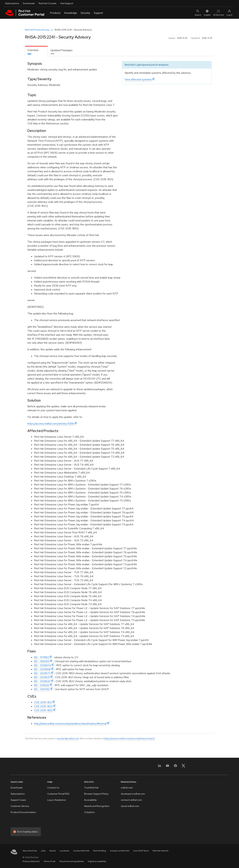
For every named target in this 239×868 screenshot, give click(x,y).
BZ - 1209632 (42, 681)
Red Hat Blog (100, 851)
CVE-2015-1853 (43, 710)
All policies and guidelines (72, 861)
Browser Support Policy (96, 794)
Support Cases (18, 800)
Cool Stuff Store (141, 851)
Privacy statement (31, 861)
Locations (64, 851)
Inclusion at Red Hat (120, 851)
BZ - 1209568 (42, 669)
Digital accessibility (97, 861)
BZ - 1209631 (42, 677)
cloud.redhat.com (130, 806)
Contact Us (53, 788)
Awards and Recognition (97, 806)
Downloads (29, 3)
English (207, 13)
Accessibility (90, 800)
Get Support (67, 3)
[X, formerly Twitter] (183, 767)
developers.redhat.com (133, 794)
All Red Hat (218, 13)
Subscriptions (12, 3)
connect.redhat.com (131, 800)
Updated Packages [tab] (61, 50)
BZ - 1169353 (42, 661)
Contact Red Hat (81, 851)
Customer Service (20, 806)
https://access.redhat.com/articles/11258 (51, 424)
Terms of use (50, 861)
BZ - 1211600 (42, 685)
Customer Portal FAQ (58, 794)
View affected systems (138, 79)
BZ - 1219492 (42, 689)
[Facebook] (175, 767)
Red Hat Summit (160, 851)
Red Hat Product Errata (37, 30)
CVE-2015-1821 (43, 702)
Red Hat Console (48, 3)
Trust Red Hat (91, 788)
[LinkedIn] (159, 767)
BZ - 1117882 (41, 657)
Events (53, 851)
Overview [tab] (33, 50)
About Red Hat (30, 851)
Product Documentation (23, 812)
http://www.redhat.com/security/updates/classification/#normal (70, 724)
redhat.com (127, 788)
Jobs (43, 851)
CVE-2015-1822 (43, 706)
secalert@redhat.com (68, 738)
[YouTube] (167, 767)
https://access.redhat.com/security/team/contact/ (129, 738)
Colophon (89, 812)
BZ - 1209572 (42, 673)
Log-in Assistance (57, 800)
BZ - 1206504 (42, 665)
